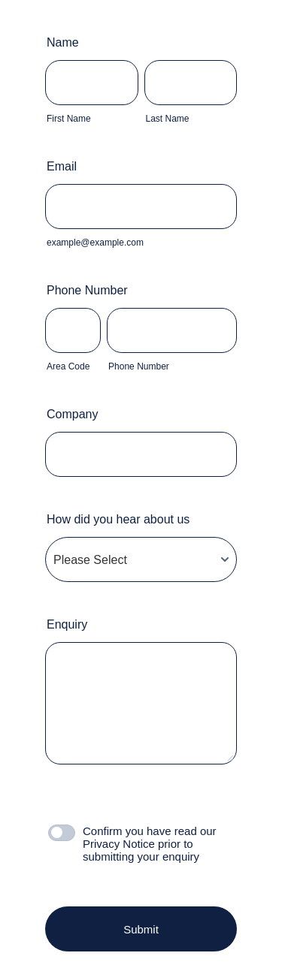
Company (72, 414)
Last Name (168, 119)
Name (67, 42)
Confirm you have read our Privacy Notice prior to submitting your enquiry (150, 844)
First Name (69, 119)
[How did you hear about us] (141, 559)
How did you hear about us (118, 519)
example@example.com (95, 243)
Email (65, 166)
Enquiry (67, 624)
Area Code (68, 366)
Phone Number (91, 290)
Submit (141, 929)
